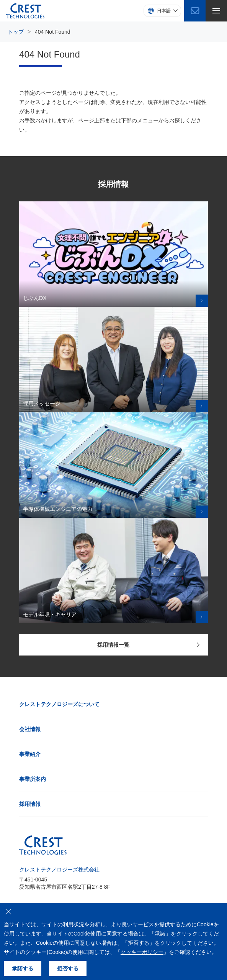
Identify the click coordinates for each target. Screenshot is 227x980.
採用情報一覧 (148, 645)
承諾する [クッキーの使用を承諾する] (23, 968)
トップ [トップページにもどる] (16, 32)
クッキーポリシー (142, 952)
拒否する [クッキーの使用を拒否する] (68, 968)
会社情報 (30, 729)
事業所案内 (33, 779)
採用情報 (30, 804)
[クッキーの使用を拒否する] (8, 912)
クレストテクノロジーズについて (59, 704)
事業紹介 (30, 754)
